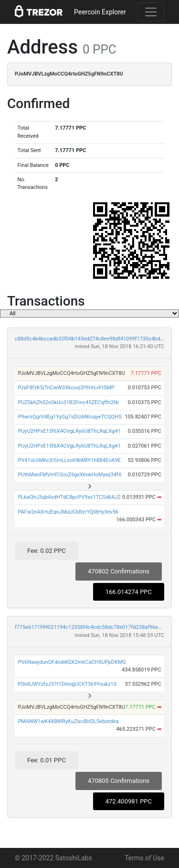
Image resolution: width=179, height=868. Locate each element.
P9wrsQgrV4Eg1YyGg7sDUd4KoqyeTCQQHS (69, 417)
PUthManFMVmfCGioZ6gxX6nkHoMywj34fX (69, 475)
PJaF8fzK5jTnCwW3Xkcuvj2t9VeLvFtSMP (66, 388)
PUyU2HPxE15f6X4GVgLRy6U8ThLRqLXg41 (69, 431)
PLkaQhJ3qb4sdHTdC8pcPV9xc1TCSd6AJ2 (69, 497)
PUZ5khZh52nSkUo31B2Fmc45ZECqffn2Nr (68, 402)
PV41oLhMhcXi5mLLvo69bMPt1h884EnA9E (69, 460)
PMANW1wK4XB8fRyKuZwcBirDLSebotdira (68, 721)
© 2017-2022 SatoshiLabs (53, 858)
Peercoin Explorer (100, 12)
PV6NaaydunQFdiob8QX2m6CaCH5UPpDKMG (72, 662)
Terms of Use (144, 858)
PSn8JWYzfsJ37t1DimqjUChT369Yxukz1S (67, 684)
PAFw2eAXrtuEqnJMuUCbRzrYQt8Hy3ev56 (68, 512)
